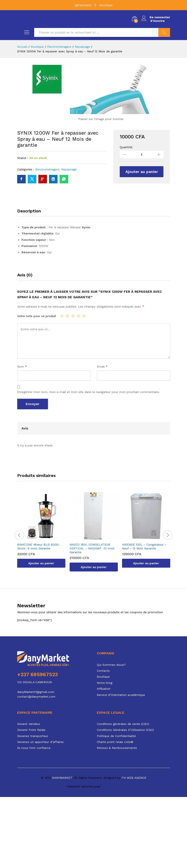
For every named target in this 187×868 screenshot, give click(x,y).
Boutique (106, 5)
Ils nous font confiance (34, 819)
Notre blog (105, 754)
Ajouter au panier (142, 243)
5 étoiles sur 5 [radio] (84, 387)
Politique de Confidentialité (116, 807)
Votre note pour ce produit (37, 387)
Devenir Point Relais (31, 801)
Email (102, 437)
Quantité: (126, 218)
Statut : (23, 229)
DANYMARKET (62, 849)
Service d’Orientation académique (121, 766)
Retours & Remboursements (117, 819)
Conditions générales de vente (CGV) (123, 795)
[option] (41, 604)
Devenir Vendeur (29, 795)
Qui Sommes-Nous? (111, 736)
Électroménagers (47, 240)
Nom (22, 437)
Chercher (164, 32)
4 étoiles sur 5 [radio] (79, 387)
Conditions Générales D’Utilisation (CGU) (125, 801)
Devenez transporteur (33, 807)
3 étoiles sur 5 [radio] (73, 387)
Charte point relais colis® (115, 813)
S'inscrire (157, 21)
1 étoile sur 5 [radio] (62, 387)
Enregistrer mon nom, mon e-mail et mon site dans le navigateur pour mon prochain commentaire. (89, 463)
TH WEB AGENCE (134, 849)
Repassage (69, 240)
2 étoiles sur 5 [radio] (67, 387)
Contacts (103, 742)
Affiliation (104, 760)
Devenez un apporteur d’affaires (40, 813)
